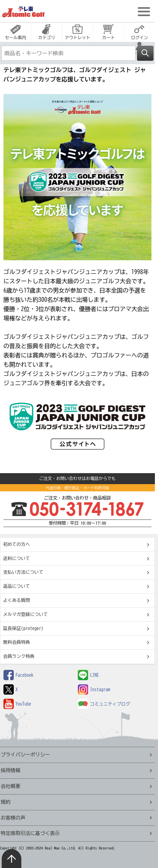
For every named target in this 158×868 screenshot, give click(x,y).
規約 (6, 802)
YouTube (17, 704)
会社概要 (10, 786)
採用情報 (10, 770)
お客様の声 (13, 818)
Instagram (94, 690)
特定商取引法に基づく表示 (30, 833)
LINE (88, 675)
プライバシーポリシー (25, 755)
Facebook (18, 675)
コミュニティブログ (104, 704)
